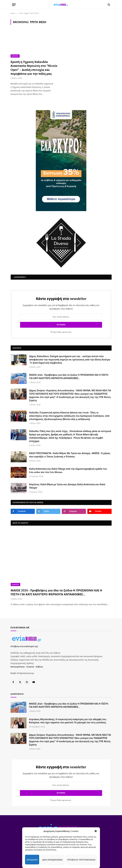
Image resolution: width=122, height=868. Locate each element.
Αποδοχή (32, 860)
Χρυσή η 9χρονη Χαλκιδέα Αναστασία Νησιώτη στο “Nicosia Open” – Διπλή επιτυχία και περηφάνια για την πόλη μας (34, 68)
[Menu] (14, 5)
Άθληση (15, 56)
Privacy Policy (56, 332)
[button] (96, 831)
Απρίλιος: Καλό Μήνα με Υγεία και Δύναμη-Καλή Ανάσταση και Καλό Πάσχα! (67, 486)
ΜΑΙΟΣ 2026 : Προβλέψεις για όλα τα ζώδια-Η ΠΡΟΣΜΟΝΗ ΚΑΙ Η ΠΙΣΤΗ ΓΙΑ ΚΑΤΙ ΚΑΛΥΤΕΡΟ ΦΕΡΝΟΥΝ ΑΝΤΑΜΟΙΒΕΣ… (69, 376)
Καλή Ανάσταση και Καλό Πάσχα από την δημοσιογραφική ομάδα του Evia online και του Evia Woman (68, 470)
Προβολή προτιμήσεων (81, 860)
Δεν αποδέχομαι (52, 860)
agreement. (61, 332)
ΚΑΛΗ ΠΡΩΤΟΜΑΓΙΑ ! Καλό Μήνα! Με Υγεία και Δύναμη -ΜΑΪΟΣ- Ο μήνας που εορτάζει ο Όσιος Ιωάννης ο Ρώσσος (70, 455)
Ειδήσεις (16, 584)
